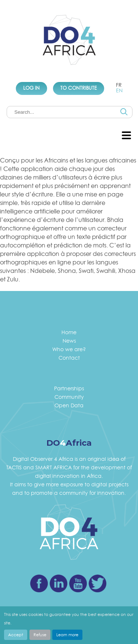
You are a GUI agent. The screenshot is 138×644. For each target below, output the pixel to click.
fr (119, 85)
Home (69, 332)
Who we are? (69, 349)
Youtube (78, 583)
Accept (16, 635)
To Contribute (79, 88)
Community (69, 397)
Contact (69, 358)
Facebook (39, 583)
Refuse (40, 635)
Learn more (67, 635)
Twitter (98, 583)
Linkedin (59, 583)
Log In (31, 88)
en (119, 90)
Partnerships (69, 388)
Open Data (69, 405)
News (69, 341)
